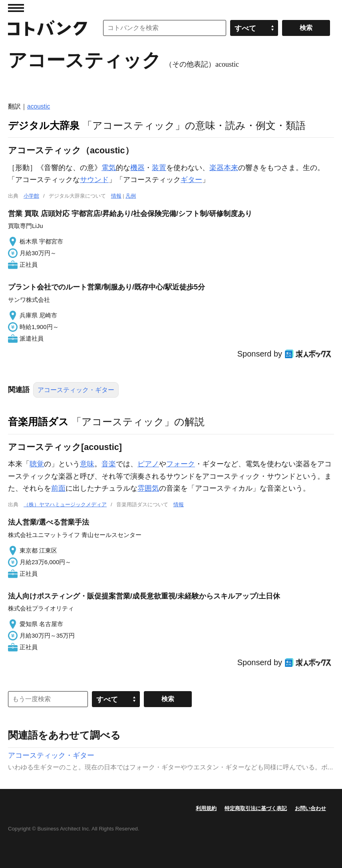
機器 (137, 168)
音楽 (109, 464)
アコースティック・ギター (76, 390)
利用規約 (206, 808)
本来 (231, 168)
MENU (16, 8)
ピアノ (148, 464)
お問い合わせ (310, 808)
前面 (58, 488)
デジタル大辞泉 (44, 125)
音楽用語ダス (38, 422)
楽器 (217, 168)
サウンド (94, 180)
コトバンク (48, 28)
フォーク (181, 464)
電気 (109, 168)
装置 (159, 168)
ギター (191, 180)
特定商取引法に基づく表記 (256, 808)
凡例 (131, 196)
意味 (87, 464)
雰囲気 (148, 488)
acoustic (39, 106)
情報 (116, 196)
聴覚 (37, 464)
